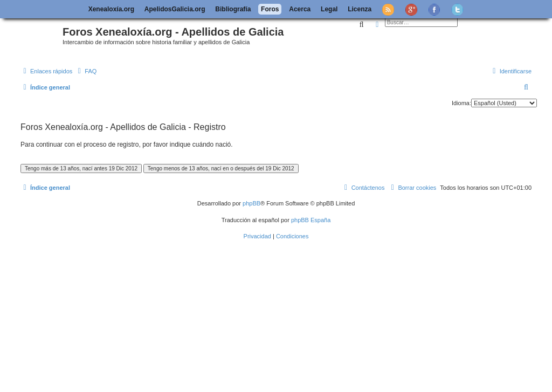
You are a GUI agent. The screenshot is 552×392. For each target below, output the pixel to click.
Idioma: (461, 103)
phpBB (251, 203)
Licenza (360, 9)
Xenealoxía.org (111, 9)
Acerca (300, 9)
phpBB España (311, 220)
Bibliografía (233, 9)
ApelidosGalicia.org (175, 9)
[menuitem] (86, 71)
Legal (329, 9)
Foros (270, 9)
